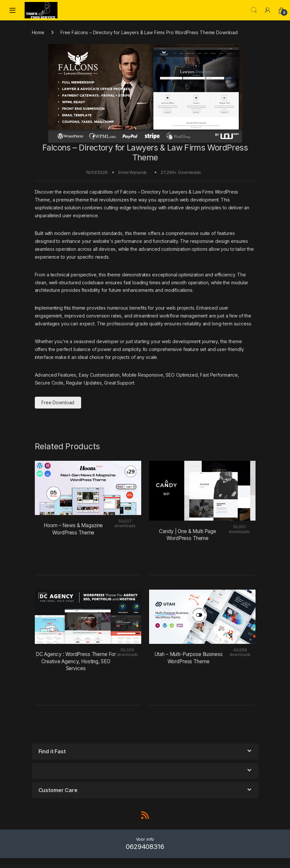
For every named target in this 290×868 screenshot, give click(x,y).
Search (254, 10)
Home (38, 32)
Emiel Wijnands (133, 172)
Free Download (58, 402)
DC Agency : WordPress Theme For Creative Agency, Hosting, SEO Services (76, 661)
